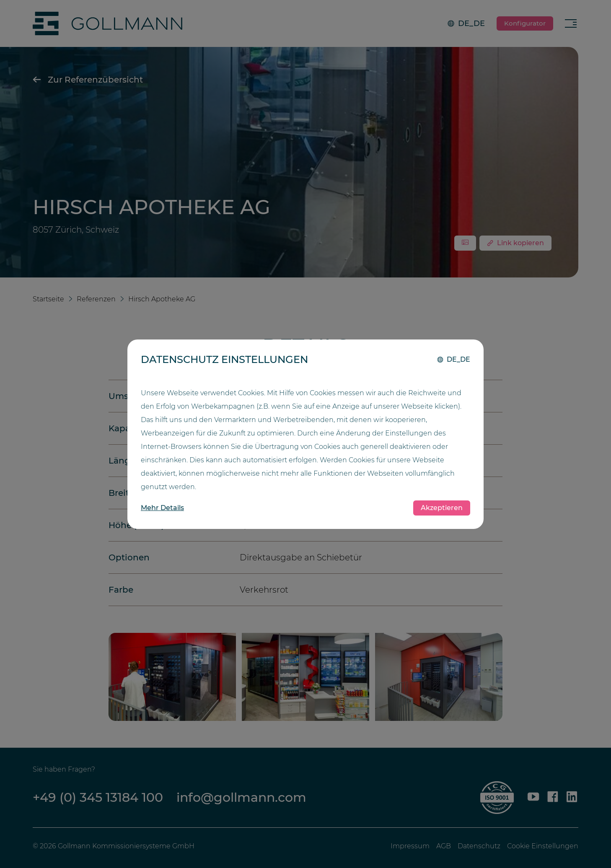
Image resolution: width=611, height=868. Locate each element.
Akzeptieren (442, 508)
